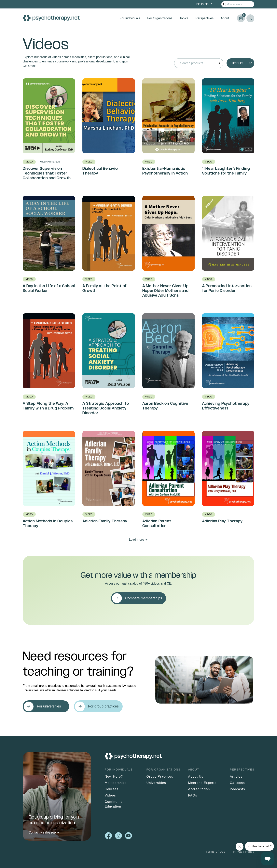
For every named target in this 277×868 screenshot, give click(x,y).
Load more (137, 540)
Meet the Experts (202, 783)
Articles (236, 777)
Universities (156, 783)
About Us (196, 777)
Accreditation (199, 789)
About (225, 18)
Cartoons (237, 783)
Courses (111, 789)
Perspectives (205, 18)
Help (204, 4)
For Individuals (130, 18)
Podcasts (237, 789)
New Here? (114, 777)
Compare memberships (144, 598)
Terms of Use (216, 852)
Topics (184, 18)
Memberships (116, 783)
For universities (49, 706)
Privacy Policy (244, 852)
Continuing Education (114, 804)
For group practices (103, 706)
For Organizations (160, 18)
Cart (241, 17)
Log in (250, 18)
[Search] (224, 4)
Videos (110, 795)
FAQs (193, 795)
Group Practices (160, 777)
